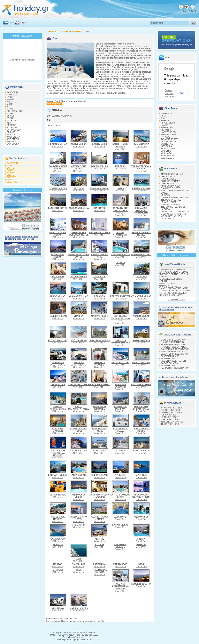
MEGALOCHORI (169, 134)
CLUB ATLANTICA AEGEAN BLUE (176, 291)
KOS (9, 180)
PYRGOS (166, 137)
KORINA (163, 281)
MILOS (10, 104)
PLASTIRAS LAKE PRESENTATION (169, 357)
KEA (9, 123)
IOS (9, 106)
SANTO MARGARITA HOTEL (175, 190)
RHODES (11, 177)
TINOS (10, 109)
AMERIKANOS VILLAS (172, 174)
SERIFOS (11, 125)
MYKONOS (12, 95)
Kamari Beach (168, 156)
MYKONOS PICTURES (172, 422)
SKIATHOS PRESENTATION (175, 354)
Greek (11, 23)
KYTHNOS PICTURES (172, 408)
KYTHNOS (12, 127)
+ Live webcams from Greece (174, 377)
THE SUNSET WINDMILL (173, 207)
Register (101, 621)
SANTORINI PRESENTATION (175, 349)
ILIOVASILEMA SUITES (170, 279)
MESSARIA (167, 146)
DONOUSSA (13, 144)
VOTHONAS (167, 144)
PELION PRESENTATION (173, 361)
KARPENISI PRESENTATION (175, 368)
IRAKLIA (11, 134)
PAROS (11, 97)
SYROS (11, 118)
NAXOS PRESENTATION (173, 342)
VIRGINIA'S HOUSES (171, 216)
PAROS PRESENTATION (173, 344)
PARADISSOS (168, 219)
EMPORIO (166, 151)
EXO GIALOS (168, 158)
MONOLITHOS (168, 149)
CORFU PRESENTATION (173, 340)
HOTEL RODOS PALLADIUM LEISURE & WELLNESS (173, 294)
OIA (163, 118)
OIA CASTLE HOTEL (171, 188)
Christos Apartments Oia (173, 205)
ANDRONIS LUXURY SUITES (175, 212)
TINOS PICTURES (170, 424)
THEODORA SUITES (171, 200)
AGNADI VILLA (168, 176)
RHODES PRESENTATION (174, 347)
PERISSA (166, 120)
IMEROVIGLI (167, 113)
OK (182, 93)
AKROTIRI (166, 130)
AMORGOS (12, 102)
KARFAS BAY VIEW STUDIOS (174, 272)
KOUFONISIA (13, 137)
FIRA (163, 116)
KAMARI (165, 125)
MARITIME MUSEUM (62, 116)
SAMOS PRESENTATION (173, 351)
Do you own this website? (169, 93)
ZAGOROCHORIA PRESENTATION (169, 364)
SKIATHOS (12, 182)
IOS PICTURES (169, 415)
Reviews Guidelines (68, 619)
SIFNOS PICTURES (171, 417)
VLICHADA (166, 153)
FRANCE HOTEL (167, 284)
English (24, 23)
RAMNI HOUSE (169, 179)
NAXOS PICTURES (170, 410)
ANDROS (11, 120)
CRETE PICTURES (170, 419)
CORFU (11, 168)
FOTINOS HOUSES (171, 181)
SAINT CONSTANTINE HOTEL (174, 288)
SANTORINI (13, 92)
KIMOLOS (12, 141)
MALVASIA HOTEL (168, 286)
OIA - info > (58, 145)
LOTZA (164, 193)
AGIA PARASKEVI (170, 139)
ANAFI (10, 113)
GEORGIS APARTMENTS (173, 214)
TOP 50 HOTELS (177, 300)
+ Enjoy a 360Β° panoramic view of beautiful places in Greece (21, 238)
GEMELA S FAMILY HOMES (175, 197)
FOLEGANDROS (15, 111)
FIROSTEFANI (168, 123)
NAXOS (11, 99)
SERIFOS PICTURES (171, 412)
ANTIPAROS (13, 139)
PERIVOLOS (167, 127)
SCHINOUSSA (14, 130)
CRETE (10, 175)
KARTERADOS (168, 132)
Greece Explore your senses (177, 255)
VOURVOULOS (168, 141)
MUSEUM (166, 195)
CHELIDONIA (168, 183)
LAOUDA (165, 209)
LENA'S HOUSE (169, 202)
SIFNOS (11, 116)
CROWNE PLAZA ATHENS (172, 270)
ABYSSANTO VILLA (171, 186)
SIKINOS (11, 132)
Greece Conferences (22, 190)
